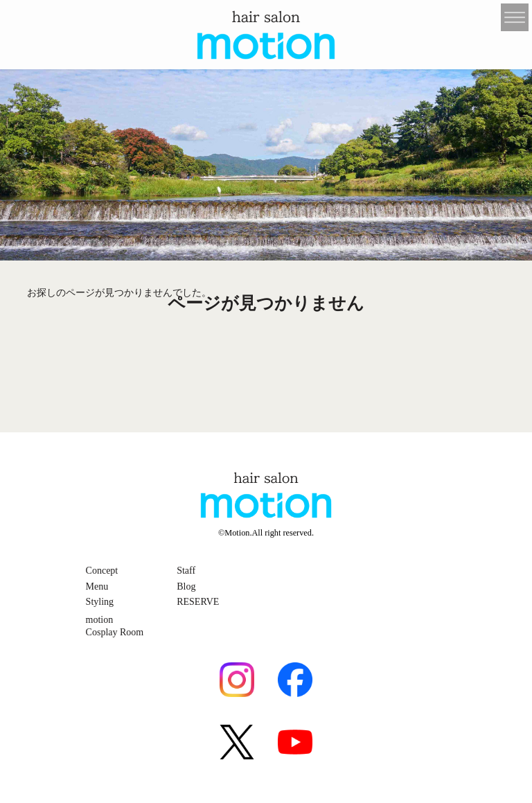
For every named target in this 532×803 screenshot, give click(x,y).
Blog (186, 586)
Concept (102, 571)
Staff (186, 571)
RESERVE (198, 602)
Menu (97, 586)
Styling (100, 602)
